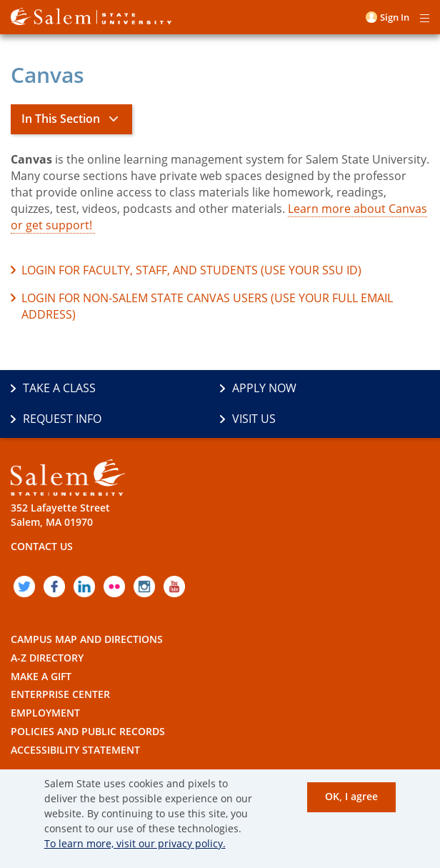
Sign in (395, 17)
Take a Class (59, 388)
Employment (45, 713)
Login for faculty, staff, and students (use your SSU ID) (191, 270)
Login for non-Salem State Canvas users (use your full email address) (207, 306)
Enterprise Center (60, 694)
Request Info (62, 419)
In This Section (61, 119)
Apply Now (264, 388)
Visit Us (254, 419)
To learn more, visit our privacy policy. (135, 843)
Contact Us (42, 546)
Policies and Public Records (88, 731)
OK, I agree (351, 796)
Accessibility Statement (75, 750)
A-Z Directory (47, 658)
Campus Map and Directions (87, 639)
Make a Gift (41, 676)
